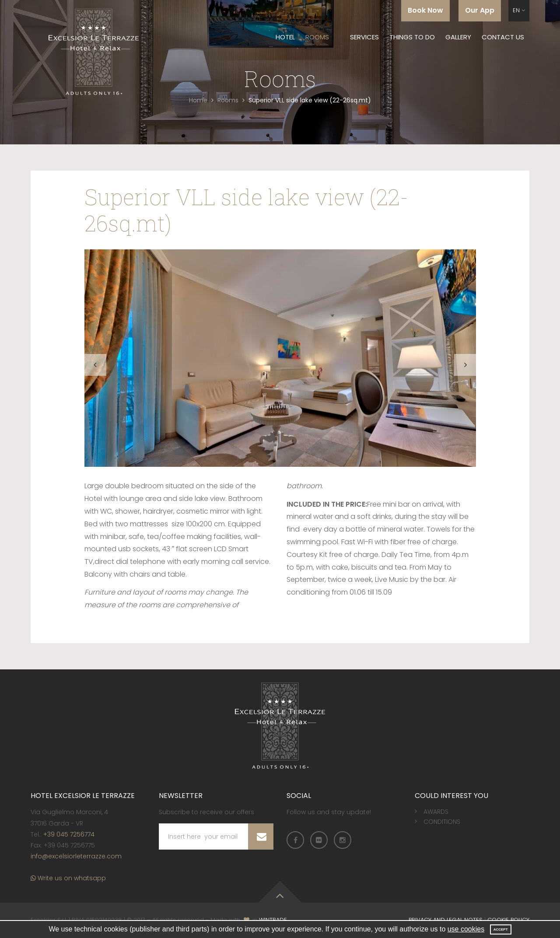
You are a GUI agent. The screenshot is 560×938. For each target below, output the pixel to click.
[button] (519, 11)
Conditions (442, 822)
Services (364, 37)
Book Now (425, 10)
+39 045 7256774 (69, 834)
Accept (501, 929)
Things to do (412, 37)
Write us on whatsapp (68, 878)
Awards (436, 812)
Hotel (285, 37)
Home (198, 100)
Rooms (317, 37)
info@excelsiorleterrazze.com (76, 856)
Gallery (458, 37)
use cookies (466, 929)
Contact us (503, 37)
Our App (480, 10)
